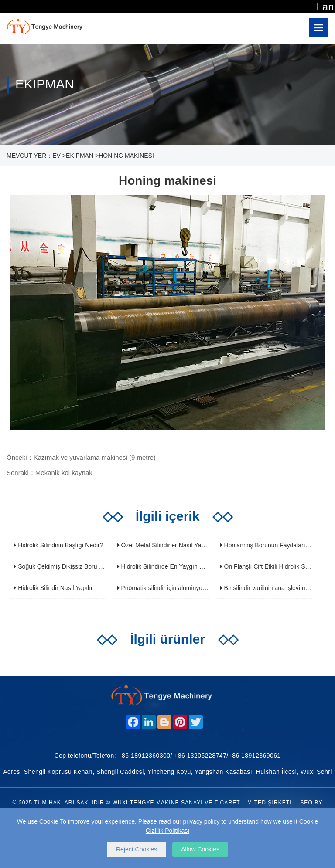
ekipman (80, 156)
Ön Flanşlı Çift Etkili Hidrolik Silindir (270, 566)
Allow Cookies (200, 849)
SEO (306, 803)
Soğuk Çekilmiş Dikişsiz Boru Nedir (64, 566)
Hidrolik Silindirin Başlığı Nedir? (58, 545)
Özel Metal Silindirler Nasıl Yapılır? (166, 545)
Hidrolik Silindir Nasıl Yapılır (53, 588)
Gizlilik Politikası (167, 831)
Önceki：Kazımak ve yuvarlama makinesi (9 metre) (81, 457)
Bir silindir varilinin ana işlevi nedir (268, 588)
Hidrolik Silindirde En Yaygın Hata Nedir (173, 566)
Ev (56, 156)
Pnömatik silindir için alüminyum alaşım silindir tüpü (189, 588)
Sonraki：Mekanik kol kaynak (50, 473)
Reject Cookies (137, 849)
